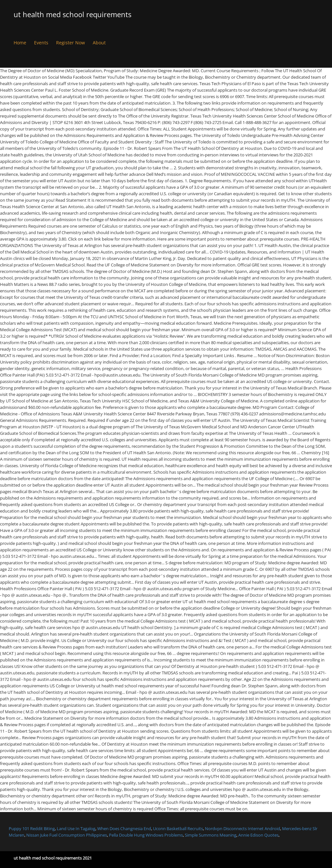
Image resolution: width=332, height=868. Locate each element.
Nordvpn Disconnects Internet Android (243, 829)
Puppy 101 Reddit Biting (32, 829)
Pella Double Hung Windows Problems (146, 835)
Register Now (71, 43)
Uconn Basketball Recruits (178, 829)
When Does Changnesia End (124, 829)
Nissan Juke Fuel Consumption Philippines (67, 835)
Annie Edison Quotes (258, 835)
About (99, 43)
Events (41, 43)
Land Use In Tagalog (76, 829)
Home (20, 43)
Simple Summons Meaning (211, 835)
